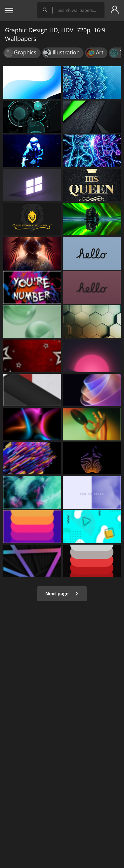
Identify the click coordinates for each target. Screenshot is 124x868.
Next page (62, 594)
